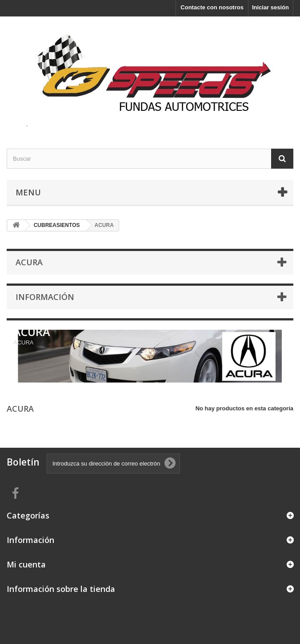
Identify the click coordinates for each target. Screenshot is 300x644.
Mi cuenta (26, 564)
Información (45, 297)
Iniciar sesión (270, 7)
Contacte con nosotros (212, 7)
